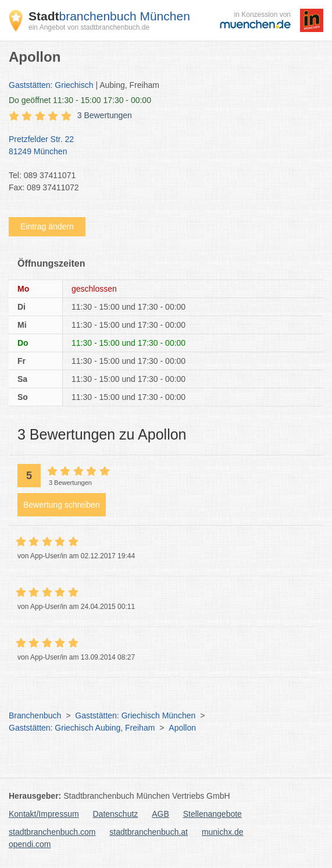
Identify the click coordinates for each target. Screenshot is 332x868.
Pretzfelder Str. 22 (160, 146)
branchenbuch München (109, 16)
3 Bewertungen (105, 115)
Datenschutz (116, 814)
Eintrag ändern (47, 226)
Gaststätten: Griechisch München (135, 715)
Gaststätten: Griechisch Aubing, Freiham (82, 728)
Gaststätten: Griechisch (51, 85)
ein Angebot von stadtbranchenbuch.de (89, 27)
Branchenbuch (35, 715)
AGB (160, 814)
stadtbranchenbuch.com (52, 832)
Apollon (182, 728)
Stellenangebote (213, 814)
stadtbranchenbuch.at (149, 832)
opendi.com (30, 844)
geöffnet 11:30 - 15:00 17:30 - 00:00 (80, 100)
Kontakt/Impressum (44, 814)
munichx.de (223, 832)
